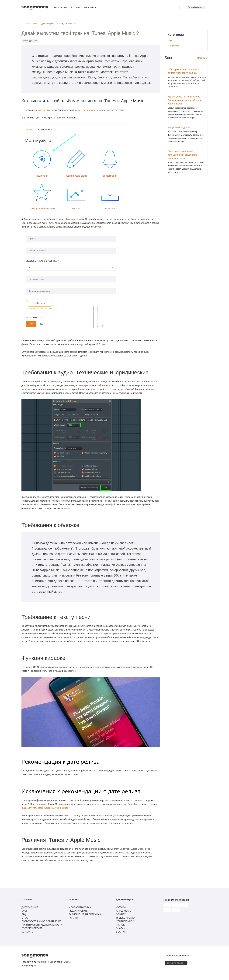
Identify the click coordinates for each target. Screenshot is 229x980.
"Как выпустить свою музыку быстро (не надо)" (46, 810)
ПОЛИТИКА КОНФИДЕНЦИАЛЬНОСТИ (42, 927)
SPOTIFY (121, 916)
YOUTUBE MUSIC (125, 923)
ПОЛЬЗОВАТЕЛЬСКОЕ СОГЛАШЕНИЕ (41, 923)
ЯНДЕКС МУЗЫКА (126, 920)
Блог (78, 8)
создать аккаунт (46, 112)
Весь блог (202, 60)
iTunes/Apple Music (31, 43)
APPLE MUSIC (124, 913)
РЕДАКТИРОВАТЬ (78, 913)
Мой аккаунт (196, 8)
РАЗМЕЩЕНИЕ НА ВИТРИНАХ (85, 916)
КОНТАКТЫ (28, 934)
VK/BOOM (121, 909)
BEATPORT (122, 934)
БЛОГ (24, 913)
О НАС (25, 920)
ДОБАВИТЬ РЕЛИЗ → (177, 965)
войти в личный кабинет (86, 112)
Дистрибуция (61, 8)
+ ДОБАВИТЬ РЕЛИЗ (80, 909)
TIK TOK (120, 927)
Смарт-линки (89, 8)
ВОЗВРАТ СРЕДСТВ (32, 930)
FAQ (72, 8)
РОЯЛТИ (73, 920)
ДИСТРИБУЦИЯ (30, 909)
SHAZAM (121, 930)
